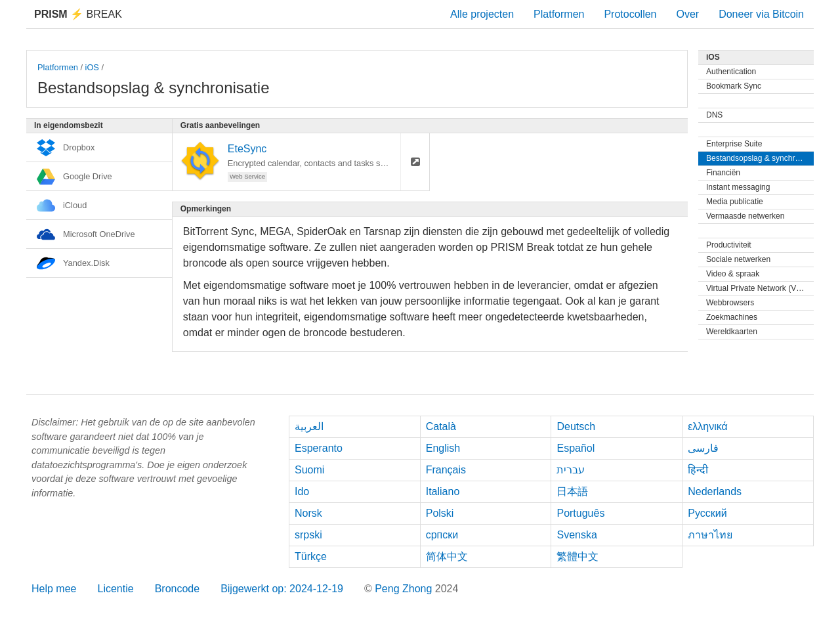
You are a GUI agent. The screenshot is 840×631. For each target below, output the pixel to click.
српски (442, 535)
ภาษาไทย (710, 535)
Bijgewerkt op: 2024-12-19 (282, 589)
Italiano (443, 491)
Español (576, 448)
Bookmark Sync (734, 86)
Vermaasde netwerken (745, 216)
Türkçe (311, 556)
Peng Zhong (405, 589)
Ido (302, 491)
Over (687, 14)
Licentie (115, 589)
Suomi (309, 470)
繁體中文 (577, 556)
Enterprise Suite (734, 144)
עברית (571, 470)
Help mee (54, 589)
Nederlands (715, 491)
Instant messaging (738, 187)
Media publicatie (735, 202)
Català (441, 426)
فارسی (703, 448)
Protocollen (630, 14)
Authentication (731, 72)
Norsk (308, 513)
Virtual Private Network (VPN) (758, 288)
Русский (707, 513)
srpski (308, 535)
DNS (714, 115)
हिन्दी (698, 470)
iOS (92, 67)
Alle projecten (482, 14)
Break (78, 14)
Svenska (577, 535)
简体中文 (447, 556)
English (443, 448)
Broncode (178, 589)
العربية (309, 426)
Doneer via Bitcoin (761, 14)
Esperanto (319, 448)
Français (446, 470)
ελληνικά (708, 426)
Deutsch (576, 426)
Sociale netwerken (738, 259)
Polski (440, 513)
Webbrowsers (730, 303)
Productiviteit (729, 245)
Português (580, 513)
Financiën (723, 173)
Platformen (559, 14)
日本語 (572, 491)
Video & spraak (733, 274)
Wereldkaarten (732, 332)
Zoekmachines (732, 317)
